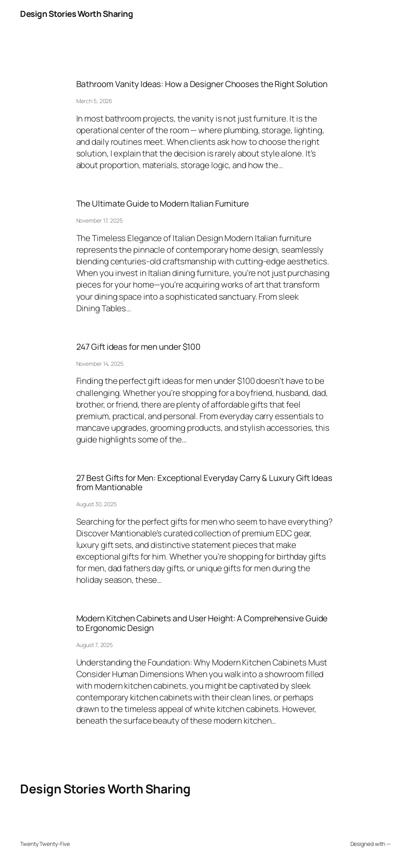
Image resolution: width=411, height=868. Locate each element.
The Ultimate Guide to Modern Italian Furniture (163, 204)
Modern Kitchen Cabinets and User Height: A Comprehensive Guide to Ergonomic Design (202, 623)
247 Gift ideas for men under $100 (139, 347)
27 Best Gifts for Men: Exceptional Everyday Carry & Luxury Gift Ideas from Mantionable (204, 483)
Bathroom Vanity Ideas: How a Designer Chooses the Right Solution (202, 84)
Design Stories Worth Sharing (76, 14)
